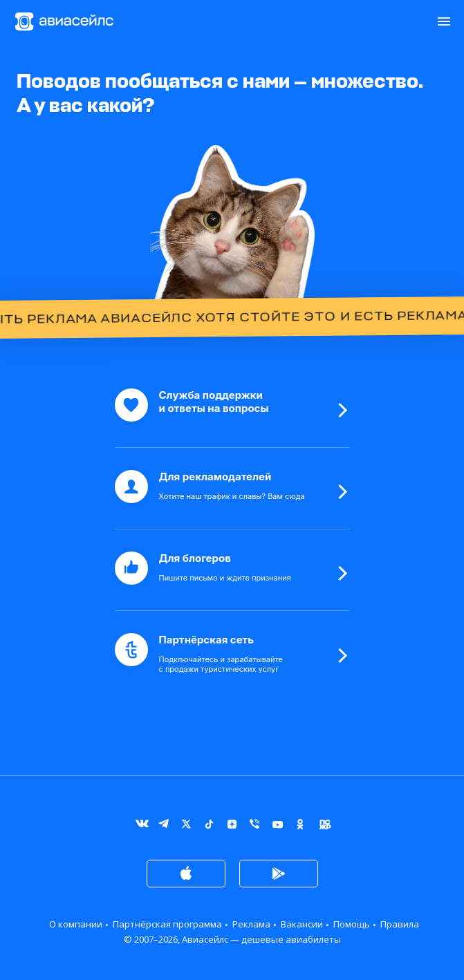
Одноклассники (300, 827)
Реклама (251, 924)
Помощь (352, 924)
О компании (76, 924)
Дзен (232, 827)
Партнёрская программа (167, 924)
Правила (400, 924)
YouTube (278, 827)
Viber (255, 827)
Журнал (323, 827)
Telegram (164, 827)
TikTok (209, 827)
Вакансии (302, 924)
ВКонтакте (141, 827)
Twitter (186, 827)
